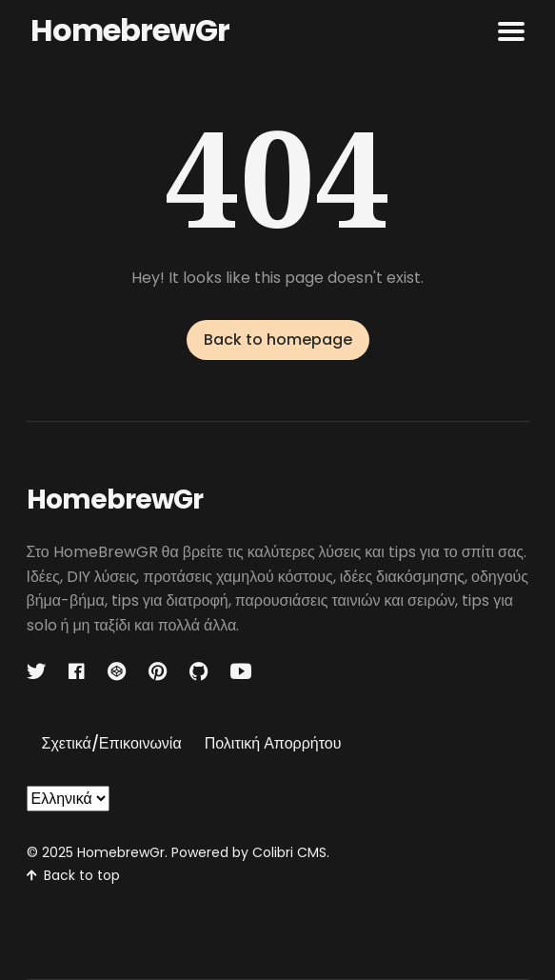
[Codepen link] (117, 671)
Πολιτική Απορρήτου (273, 743)
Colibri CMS (289, 852)
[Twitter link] (38, 671)
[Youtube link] (241, 671)
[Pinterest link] (158, 671)
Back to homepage (278, 340)
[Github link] (198, 671)
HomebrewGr (130, 30)
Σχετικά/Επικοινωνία (112, 743)
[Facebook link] (77, 671)
